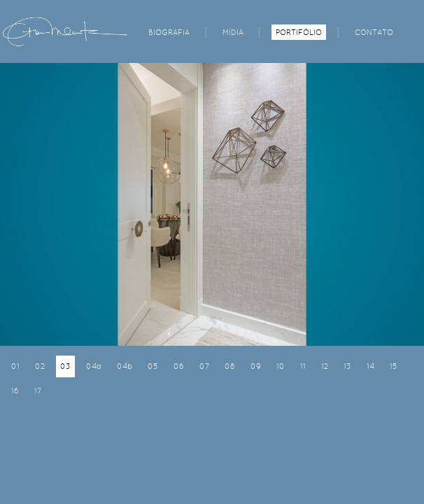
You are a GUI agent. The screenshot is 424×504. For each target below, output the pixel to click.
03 (65, 366)
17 (38, 391)
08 (230, 366)
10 (281, 366)
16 (15, 391)
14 (370, 366)
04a (94, 366)
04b (125, 366)
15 (394, 366)
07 (204, 366)
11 (303, 366)
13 (347, 366)
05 (153, 366)
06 (179, 366)
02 (40, 366)
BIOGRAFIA (169, 32)
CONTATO (374, 32)
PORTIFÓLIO (299, 32)
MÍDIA (233, 32)
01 (15, 366)
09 (256, 366)
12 (325, 366)
